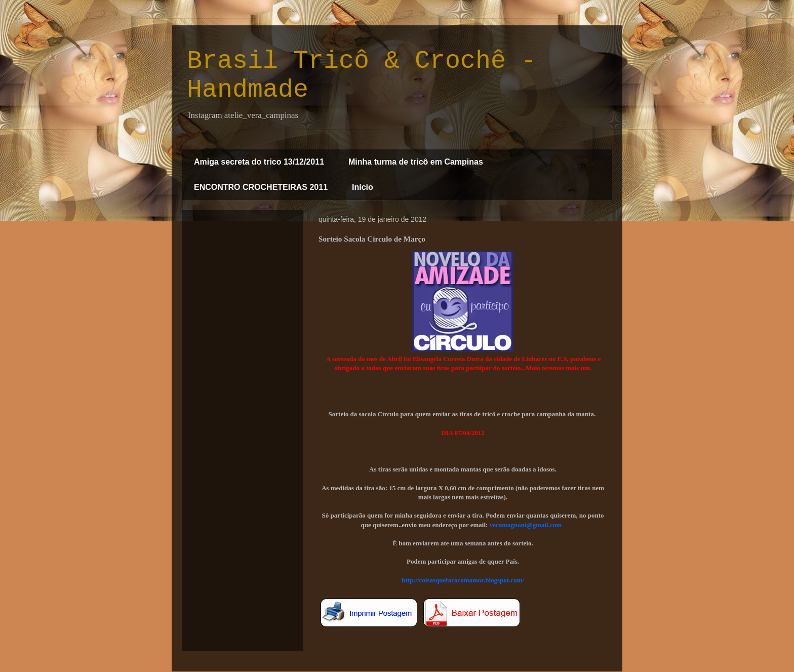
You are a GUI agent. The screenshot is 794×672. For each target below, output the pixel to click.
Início (363, 187)
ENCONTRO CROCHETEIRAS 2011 (261, 187)
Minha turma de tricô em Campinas (416, 162)
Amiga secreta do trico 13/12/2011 (259, 162)
